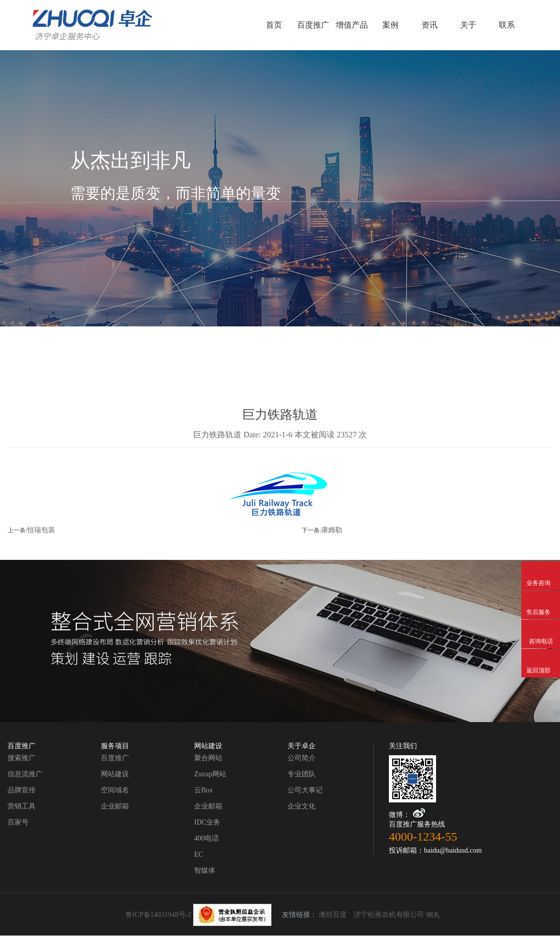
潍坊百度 (333, 915)
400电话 (206, 838)
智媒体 (205, 870)
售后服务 (541, 598)
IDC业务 (207, 822)
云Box (203, 790)
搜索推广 (22, 758)
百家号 (18, 822)
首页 (274, 25)
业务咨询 (541, 569)
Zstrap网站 (210, 774)
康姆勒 (332, 530)
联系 (507, 25)
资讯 (430, 25)
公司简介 (302, 758)
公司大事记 (305, 790)
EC (199, 854)
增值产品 (352, 25)
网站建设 (115, 774)
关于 (468, 25)
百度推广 (313, 25)
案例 (390, 25)
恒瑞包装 (41, 530)
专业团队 (302, 774)
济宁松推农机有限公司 (389, 915)
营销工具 (22, 806)
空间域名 (115, 790)
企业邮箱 (115, 806)
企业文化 (302, 806)
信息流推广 (25, 774)
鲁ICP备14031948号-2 (198, 915)
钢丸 (433, 915)
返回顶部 (541, 656)
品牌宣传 (22, 790)
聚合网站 (208, 758)
